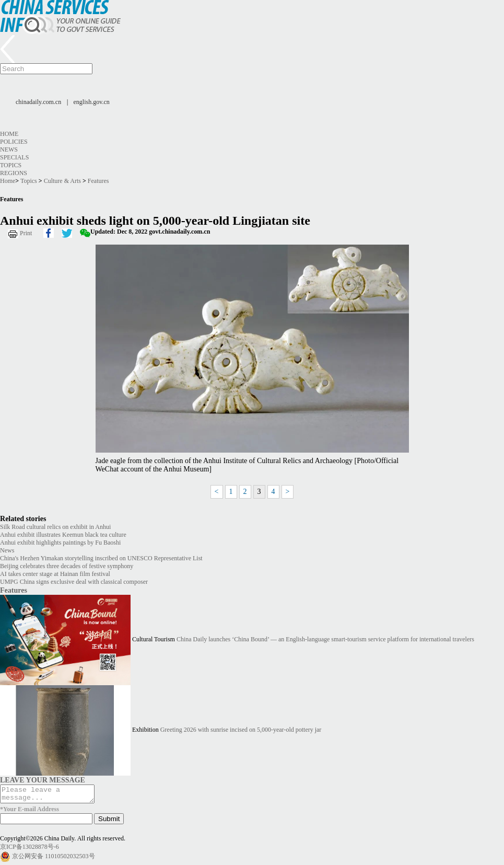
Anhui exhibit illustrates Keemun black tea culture (63, 535)
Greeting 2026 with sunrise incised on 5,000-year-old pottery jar (241, 730)
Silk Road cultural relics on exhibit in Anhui (55, 527)
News (9, 149)
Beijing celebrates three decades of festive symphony (67, 566)
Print (26, 233)
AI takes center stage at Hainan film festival (55, 574)
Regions (14, 173)
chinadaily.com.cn (38, 102)
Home (9, 134)
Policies (14, 142)
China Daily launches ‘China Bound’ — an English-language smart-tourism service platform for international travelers (325, 640)
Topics (11, 165)
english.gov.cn (92, 102)
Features (98, 181)
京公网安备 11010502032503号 (54, 859)
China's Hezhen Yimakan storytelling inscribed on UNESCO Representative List (101, 558)
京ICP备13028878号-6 (30, 850)
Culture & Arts (62, 181)
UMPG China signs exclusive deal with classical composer (74, 582)
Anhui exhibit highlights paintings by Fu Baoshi (60, 543)
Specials (14, 157)
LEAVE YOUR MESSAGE (43, 780)
